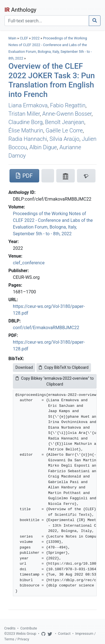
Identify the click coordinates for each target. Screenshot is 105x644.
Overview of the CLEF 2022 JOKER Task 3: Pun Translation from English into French (52, 80)
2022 (36, 38)
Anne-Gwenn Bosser (67, 114)
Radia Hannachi (28, 139)
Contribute (29, 628)
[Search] (47, 21)
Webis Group (26, 634)
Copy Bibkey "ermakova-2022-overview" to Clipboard (55, 381)
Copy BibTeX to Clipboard (64, 367)
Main (12, 38)
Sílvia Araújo (65, 139)
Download (24, 367)
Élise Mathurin (26, 130)
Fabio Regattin (68, 105)
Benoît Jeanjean (65, 122)
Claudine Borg (25, 122)
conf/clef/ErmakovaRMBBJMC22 (46, 328)
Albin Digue (43, 147)
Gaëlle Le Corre (64, 130)
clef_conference (29, 263)
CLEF (24, 38)
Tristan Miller (24, 114)
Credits (10, 628)
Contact (64, 634)
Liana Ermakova (28, 105)
